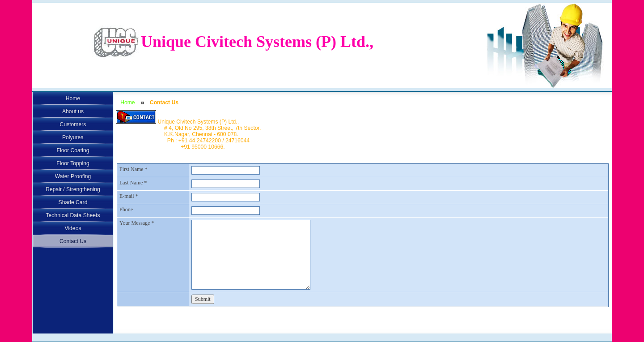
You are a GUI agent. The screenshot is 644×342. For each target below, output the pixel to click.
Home (127, 103)
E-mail (129, 196)
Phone (126, 209)
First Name (133, 169)
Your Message (137, 223)
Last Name (133, 183)
